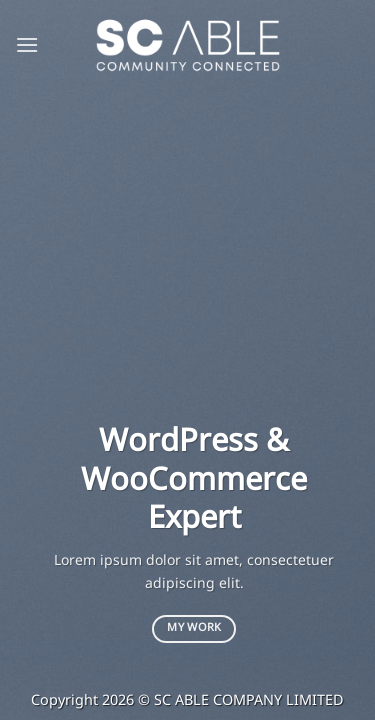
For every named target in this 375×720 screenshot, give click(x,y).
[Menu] (27, 44)
